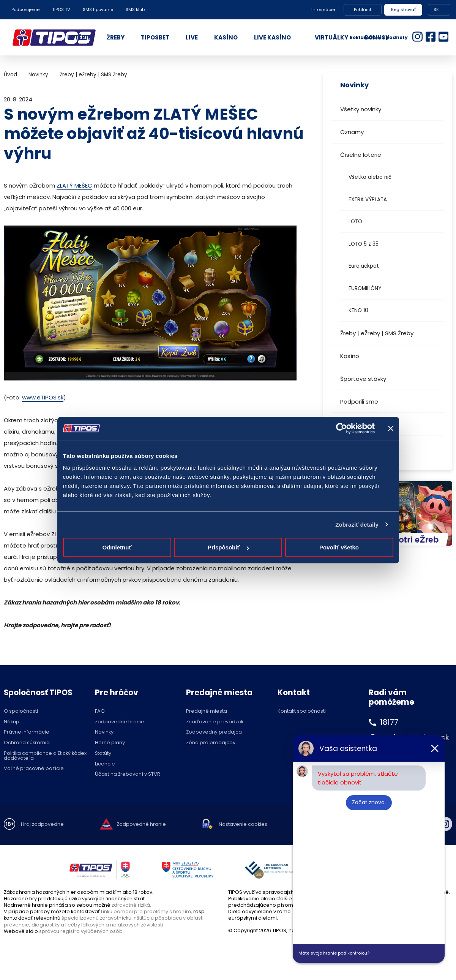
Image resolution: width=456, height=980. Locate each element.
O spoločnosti (21, 711)
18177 (390, 722)
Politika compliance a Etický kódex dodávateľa (45, 756)
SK (436, 9)
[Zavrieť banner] (391, 428)
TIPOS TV (61, 9)
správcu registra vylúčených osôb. (81, 931)
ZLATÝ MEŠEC (74, 185)
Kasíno (350, 356)
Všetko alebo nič (370, 177)
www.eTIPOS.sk (43, 397)
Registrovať (403, 9)
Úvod (10, 75)
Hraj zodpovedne (42, 825)
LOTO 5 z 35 (364, 244)
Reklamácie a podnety (379, 37)
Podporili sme (359, 402)
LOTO (355, 222)
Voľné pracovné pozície (34, 769)
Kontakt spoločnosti (302, 711)
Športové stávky (363, 379)
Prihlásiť (363, 9)
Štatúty (103, 754)
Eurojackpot (364, 266)
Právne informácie (27, 732)
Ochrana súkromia (27, 743)
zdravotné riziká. (131, 905)
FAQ (100, 711)
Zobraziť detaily (357, 525)
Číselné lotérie (361, 155)
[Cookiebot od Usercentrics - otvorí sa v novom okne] (342, 428)
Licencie (105, 764)
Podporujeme (25, 9)
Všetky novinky (361, 109)
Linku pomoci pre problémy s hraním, (147, 911)
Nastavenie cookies (243, 825)
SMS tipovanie (98, 9)
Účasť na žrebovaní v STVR (128, 774)
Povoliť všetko (339, 547)
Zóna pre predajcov (211, 743)
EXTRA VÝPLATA (368, 200)
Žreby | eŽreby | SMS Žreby (377, 333)
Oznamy (352, 132)
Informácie (323, 9)
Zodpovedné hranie (120, 722)
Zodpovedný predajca (214, 732)
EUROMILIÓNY (365, 288)
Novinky (38, 75)
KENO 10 (358, 310)
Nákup (12, 722)
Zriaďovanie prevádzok (215, 722)
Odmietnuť (117, 547)
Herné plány (110, 743)
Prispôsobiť (228, 547)
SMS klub (135, 9)
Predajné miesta (207, 711)
